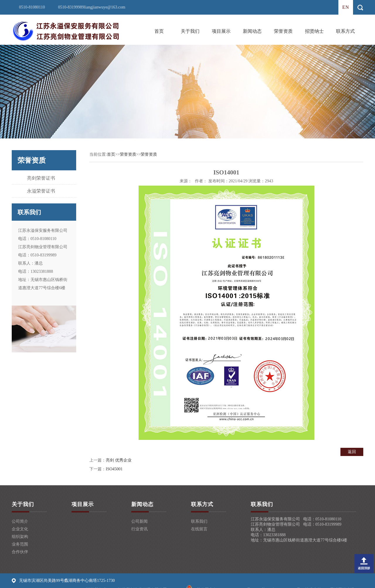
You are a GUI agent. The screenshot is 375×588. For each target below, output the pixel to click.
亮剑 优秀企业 (119, 460)
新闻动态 (252, 31)
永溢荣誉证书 (41, 191)
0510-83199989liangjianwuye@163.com (92, 7)
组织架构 (20, 537)
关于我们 (190, 31)
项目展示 (221, 31)
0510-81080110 (32, 7)
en (346, 7)
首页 (159, 31)
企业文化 (20, 529)
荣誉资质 (283, 31)
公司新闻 (139, 521)
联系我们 (199, 521)
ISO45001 (114, 469)
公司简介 (20, 521)
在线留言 (199, 529)
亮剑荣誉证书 (41, 178)
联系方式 (345, 31)
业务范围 (20, 544)
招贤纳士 (314, 31)
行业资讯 (139, 529)
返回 (352, 452)
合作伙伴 (20, 552)
